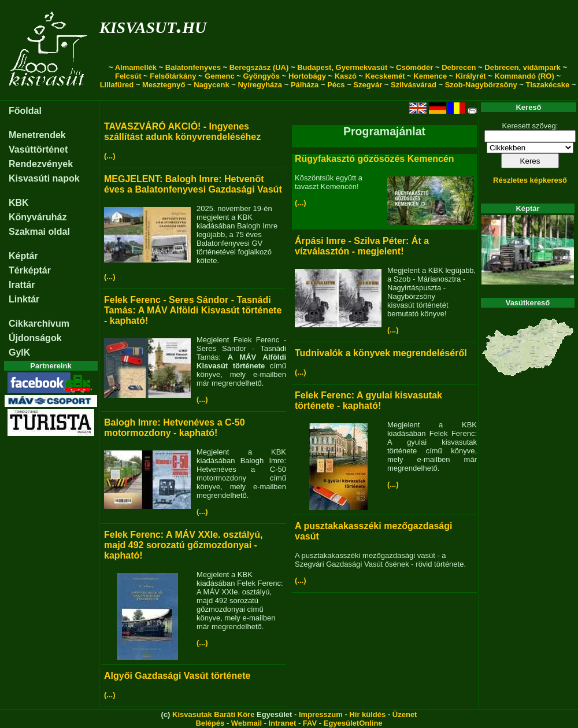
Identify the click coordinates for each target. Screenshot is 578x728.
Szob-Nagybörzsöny (481, 85)
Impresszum (321, 714)
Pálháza (305, 85)
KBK (19, 203)
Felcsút (128, 76)
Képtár (23, 256)
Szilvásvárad (414, 85)
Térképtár (30, 270)
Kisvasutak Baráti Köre (213, 714)
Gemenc (219, 76)
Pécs (336, 85)
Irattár (22, 285)
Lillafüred (117, 85)
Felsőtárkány (173, 76)
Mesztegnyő (164, 85)
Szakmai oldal (39, 232)
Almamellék (136, 67)
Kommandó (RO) (525, 76)
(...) (110, 156)
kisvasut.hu (153, 25)
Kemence (430, 76)
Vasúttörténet (38, 149)
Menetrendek (37, 135)
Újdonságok (35, 338)
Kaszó (346, 76)
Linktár (24, 299)
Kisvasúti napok (44, 178)
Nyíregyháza (260, 85)
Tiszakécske (547, 85)
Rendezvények (41, 164)
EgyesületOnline (353, 723)
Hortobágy (307, 76)
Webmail (247, 723)
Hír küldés (367, 714)
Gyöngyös (261, 76)
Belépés (210, 723)
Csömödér (414, 67)
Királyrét (471, 76)
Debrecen (459, 67)
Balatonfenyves (193, 67)
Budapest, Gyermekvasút (342, 67)
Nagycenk (211, 85)
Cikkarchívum (39, 324)
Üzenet (405, 714)
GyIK (19, 352)
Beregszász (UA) (259, 67)
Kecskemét (385, 76)
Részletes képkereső (530, 180)
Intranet (283, 723)
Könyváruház (38, 217)
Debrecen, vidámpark (523, 67)
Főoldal (25, 111)
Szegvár (368, 85)
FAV (310, 723)
